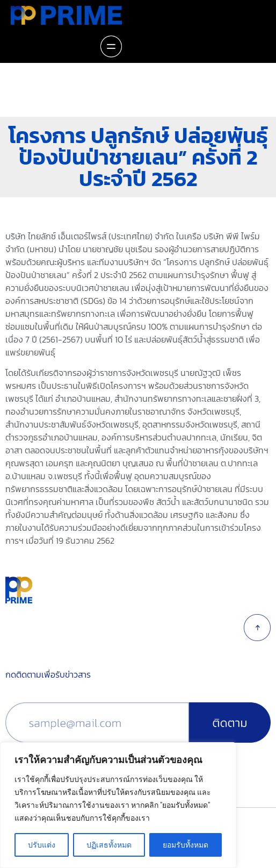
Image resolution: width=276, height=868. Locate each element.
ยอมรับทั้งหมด (186, 845)
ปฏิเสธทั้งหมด (109, 845)
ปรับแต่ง (42, 845)
